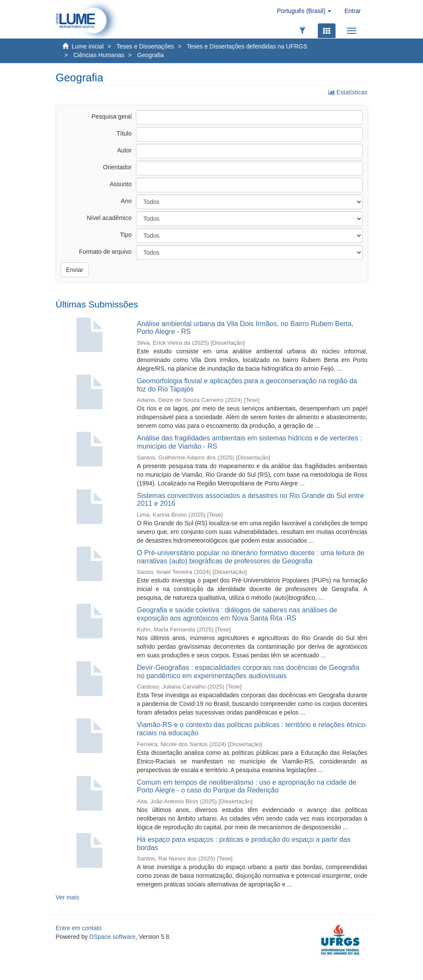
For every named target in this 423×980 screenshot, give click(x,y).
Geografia (150, 55)
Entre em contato (79, 928)
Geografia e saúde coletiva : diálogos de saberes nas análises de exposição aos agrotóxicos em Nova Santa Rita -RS (237, 614)
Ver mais (68, 897)
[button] (304, 11)
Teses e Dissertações (145, 46)
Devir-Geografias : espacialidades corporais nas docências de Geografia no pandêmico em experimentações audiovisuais (248, 672)
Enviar (75, 270)
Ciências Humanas (99, 55)
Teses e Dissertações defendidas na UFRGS (247, 46)
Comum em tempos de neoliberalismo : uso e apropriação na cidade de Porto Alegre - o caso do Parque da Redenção (247, 786)
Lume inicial (88, 46)
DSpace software (112, 937)
